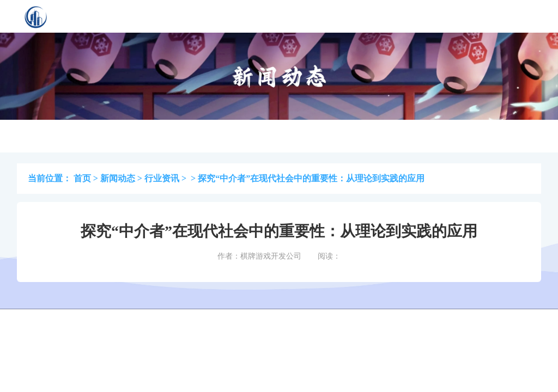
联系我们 (411, 16)
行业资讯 (162, 178)
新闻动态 (118, 178)
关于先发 (358, 16)
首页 (153, 16)
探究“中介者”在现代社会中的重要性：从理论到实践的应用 (311, 178)
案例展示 (198, 16)
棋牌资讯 (251, 16)
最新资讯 (305, 16)
